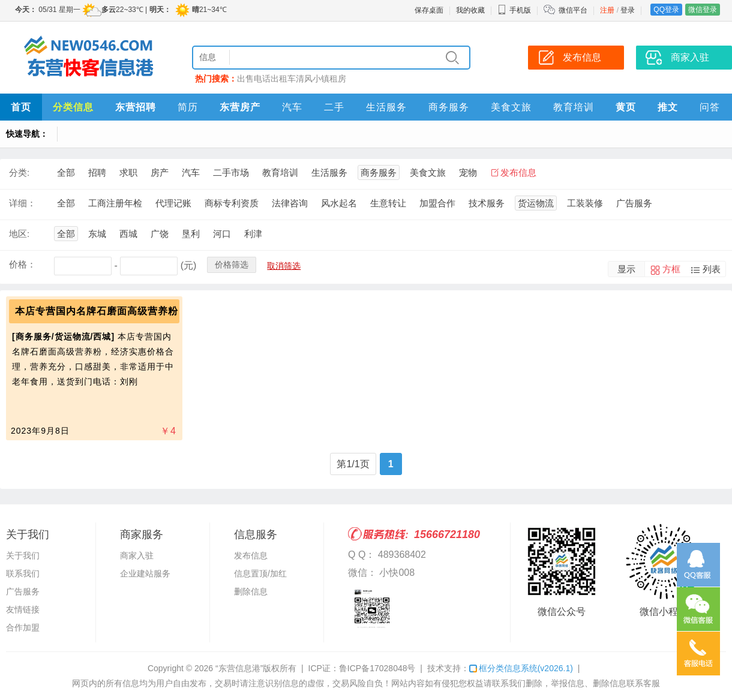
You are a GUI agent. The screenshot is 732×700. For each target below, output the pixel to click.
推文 (668, 107)
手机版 (514, 10)
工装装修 (585, 203)
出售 (245, 79)
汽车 (292, 107)
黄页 (626, 107)
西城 (128, 234)
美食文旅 (511, 107)
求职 (128, 172)
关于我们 (23, 555)
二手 (334, 107)
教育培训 (574, 107)
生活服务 (386, 107)
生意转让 (388, 203)
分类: (19, 172)
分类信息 (73, 107)
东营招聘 (136, 107)
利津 (253, 234)
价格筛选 (232, 265)
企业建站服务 (145, 573)
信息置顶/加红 (260, 573)
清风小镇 (313, 79)
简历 (188, 107)
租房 (338, 79)
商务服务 (449, 107)
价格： (22, 264)
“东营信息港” (239, 668)
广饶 (160, 234)
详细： (22, 203)
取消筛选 (284, 266)
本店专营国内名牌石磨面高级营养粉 (97, 311)
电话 (262, 79)
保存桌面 (429, 10)
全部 (66, 172)
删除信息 (251, 591)
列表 (712, 269)
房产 (160, 172)
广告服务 (634, 203)
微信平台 (573, 10)
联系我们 (23, 573)
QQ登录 (666, 10)
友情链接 (23, 609)
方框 (671, 269)
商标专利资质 (232, 203)
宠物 (468, 172)
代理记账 (173, 203)
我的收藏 (470, 10)
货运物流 (536, 203)
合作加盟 (23, 627)
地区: (19, 234)
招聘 (97, 172)
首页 (21, 107)
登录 (628, 10)
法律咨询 (290, 203)
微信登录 (703, 10)
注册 (607, 10)
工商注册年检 (115, 203)
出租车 (283, 79)
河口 (222, 234)
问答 (710, 107)
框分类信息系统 (521, 668)
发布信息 (582, 57)
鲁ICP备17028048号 (377, 668)
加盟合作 (437, 203)
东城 (97, 234)
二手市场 (231, 172)
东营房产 (240, 107)
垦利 (191, 234)
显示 (626, 269)
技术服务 (487, 203)
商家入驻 (690, 57)
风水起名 (339, 203)
